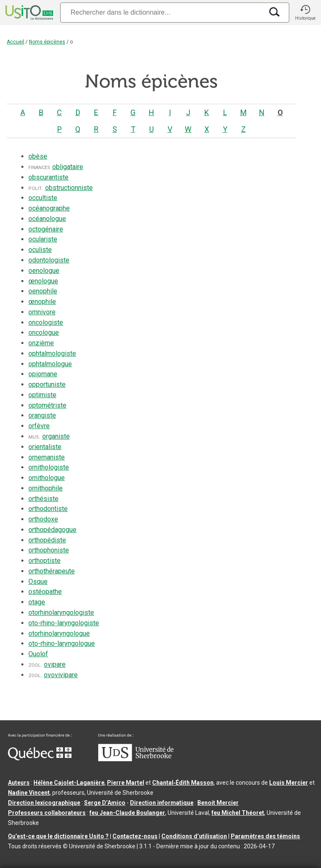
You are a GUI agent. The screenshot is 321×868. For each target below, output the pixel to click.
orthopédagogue (52, 530)
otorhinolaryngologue (59, 633)
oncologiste (46, 322)
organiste (56, 436)
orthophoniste (49, 550)
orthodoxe (43, 519)
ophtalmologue (50, 364)
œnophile (42, 302)
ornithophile (46, 488)
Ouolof (38, 654)
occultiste (43, 198)
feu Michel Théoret (238, 813)
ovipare (55, 664)
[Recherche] (162, 12)
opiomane (43, 374)
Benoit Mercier (218, 803)
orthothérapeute (52, 571)
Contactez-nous (135, 836)
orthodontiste (48, 509)
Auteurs (19, 783)
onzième (41, 343)
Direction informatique (162, 803)
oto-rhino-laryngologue (62, 643)
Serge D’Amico (105, 803)
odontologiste (49, 260)
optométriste (47, 405)
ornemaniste (47, 457)
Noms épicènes (47, 42)
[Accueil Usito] (28, 13)
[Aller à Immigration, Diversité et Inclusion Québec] (40, 758)
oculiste (40, 250)
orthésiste (43, 499)
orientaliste (45, 447)
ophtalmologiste (52, 353)
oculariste (43, 239)
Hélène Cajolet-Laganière (69, 783)
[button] (305, 13)
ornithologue (47, 478)
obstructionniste (69, 188)
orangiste (42, 415)
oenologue (44, 271)
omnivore (42, 312)
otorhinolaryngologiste (61, 612)
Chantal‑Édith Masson (183, 783)
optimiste (42, 395)
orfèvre (39, 426)
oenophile (43, 291)
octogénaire (46, 229)
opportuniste (47, 384)
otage (37, 602)
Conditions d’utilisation (194, 836)
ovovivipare (61, 675)
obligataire (68, 167)
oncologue (44, 333)
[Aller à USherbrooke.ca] (136, 759)
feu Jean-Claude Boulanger (127, 813)
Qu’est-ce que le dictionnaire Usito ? (58, 836)
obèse (38, 156)
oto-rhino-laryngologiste (64, 623)
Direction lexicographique (44, 803)
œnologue (43, 281)
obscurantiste (48, 177)
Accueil (15, 42)
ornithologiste (49, 467)
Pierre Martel (126, 783)
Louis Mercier (289, 783)
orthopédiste (47, 540)
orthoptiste (45, 561)
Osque (38, 582)
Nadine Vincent (29, 793)
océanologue (47, 219)
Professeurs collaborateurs (47, 813)
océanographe (49, 208)
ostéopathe (45, 592)
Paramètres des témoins (265, 836)
